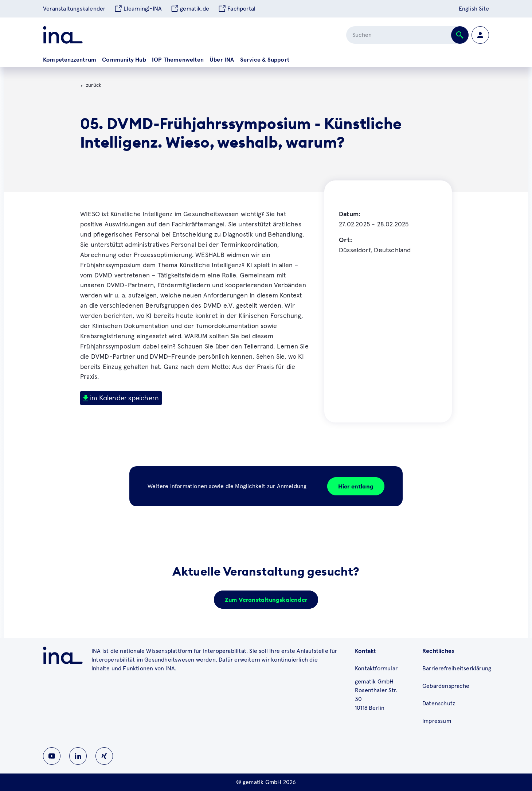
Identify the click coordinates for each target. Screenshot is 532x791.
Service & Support (265, 60)
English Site (474, 9)
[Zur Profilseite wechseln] (480, 35)
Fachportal (237, 9)
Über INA (222, 60)
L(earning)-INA (138, 9)
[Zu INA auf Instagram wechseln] (104, 756)
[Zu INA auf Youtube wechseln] (52, 756)
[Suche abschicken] (460, 35)
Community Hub (124, 60)
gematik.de (190, 9)
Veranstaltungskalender (74, 9)
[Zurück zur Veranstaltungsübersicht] (91, 86)
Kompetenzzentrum (70, 60)
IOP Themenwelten (178, 60)
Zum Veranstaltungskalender (266, 600)
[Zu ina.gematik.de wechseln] (63, 655)
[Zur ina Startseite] (63, 35)
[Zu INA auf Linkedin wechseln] (78, 756)
